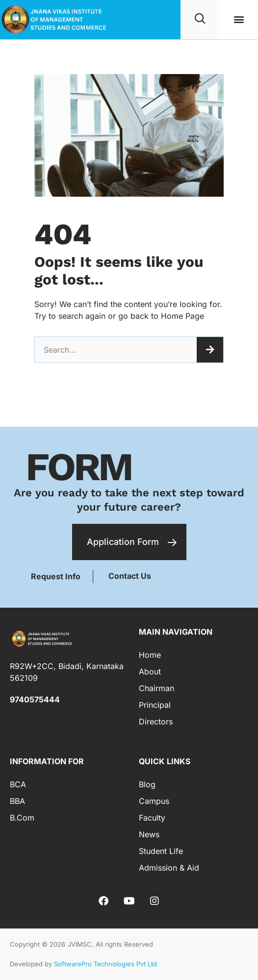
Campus (154, 801)
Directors (156, 722)
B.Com (22, 818)
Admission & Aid (169, 868)
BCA (18, 784)
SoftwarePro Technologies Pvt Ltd (105, 964)
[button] (239, 19)
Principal (155, 705)
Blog (147, 784)
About (150, 671)
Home (150, 655)
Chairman (156, 688)
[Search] (210, 350)
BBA (17, 801)
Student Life (161, 851)
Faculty (152, 818)
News (149, 834)
